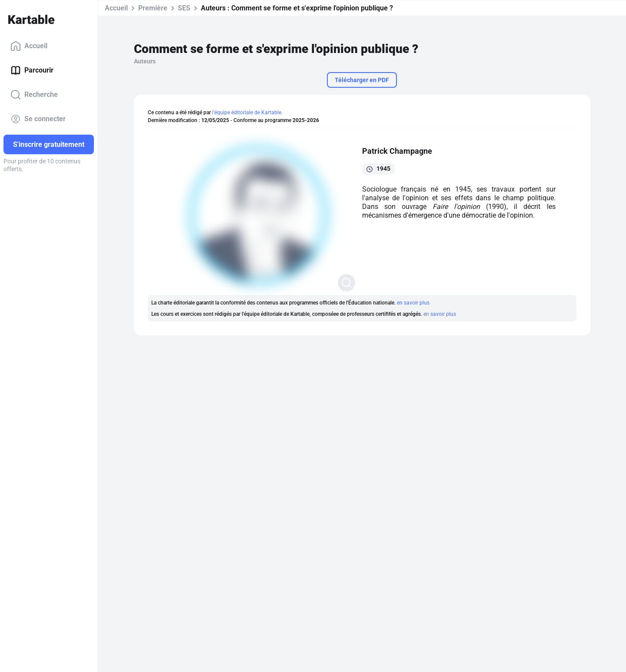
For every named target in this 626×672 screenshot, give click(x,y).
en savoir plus (413, 303)
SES (184, 8)
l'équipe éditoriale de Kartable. (247, 113)
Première (153, 8)
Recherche (34, 95)
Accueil (29, 46)
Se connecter (38, 119)
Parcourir (32, 70)
